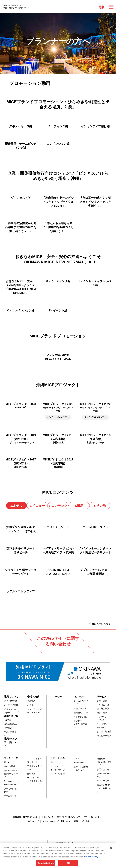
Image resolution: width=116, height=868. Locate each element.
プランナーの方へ (11, 760)
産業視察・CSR (81, 713)
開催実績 (31, 774)
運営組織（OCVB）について (104, 762)
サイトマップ (103, 781)
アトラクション (81, 717)
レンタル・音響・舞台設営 (103, 707)
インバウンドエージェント (104, 718)
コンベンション (58, 774)
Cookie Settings (46, 863)
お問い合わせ (103, 769)
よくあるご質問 (11, 705)
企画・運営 (102, 701)
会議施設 (31, 701)
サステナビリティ (11, 733)
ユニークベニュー (58, 698)
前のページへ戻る (101, 624)
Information (79, 763)
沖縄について (11, 697)
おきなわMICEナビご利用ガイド (104, 788)
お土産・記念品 (104, 731)
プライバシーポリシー (104, 775)
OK (68, 863)
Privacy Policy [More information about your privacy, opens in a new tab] (91, 857)
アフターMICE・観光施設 (80, 724)
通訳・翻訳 (102, 713)
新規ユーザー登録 (82, 821)
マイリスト (79, 759)
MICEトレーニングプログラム (34, 779)
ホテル (30, 705)
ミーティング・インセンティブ (58, 768)
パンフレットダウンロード (34, 760)
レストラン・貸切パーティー (34, 711)
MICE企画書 (10, 766)
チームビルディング (81, 703)
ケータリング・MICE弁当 (104, 726)
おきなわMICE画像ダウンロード (11, 774)
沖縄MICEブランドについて (11, 742)
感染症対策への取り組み (11, 726)
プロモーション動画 (11, 790)
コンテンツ (80, 697)
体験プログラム (81, 708)
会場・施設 (33, 697)
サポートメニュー (58, 760)
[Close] (111, 848)
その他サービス (104, 736)
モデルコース (10, 796)
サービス (102, 697)
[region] (58, 855)
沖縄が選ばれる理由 (11, 718)
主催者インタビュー (34, 768)
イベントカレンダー (10, 711)
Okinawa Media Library (10, 783)
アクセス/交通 (10, 701)
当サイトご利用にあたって (81, 768)
